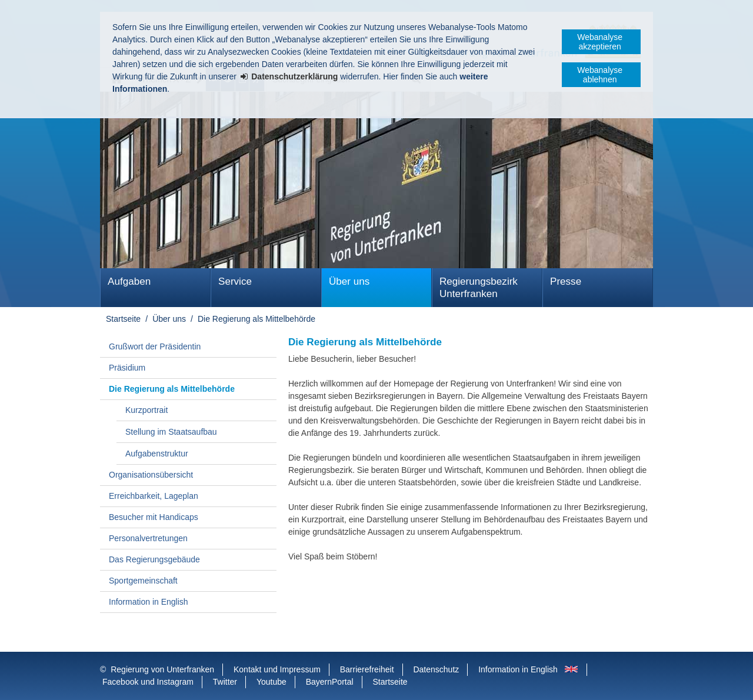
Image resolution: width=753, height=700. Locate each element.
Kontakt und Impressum (277, 669)
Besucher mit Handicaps (154, 517)
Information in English (149, 602)
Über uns (349, 281)
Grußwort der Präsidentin (155, 346)
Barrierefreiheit (367, 669)
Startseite (123, 319)
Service (235, 281)
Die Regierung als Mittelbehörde (256, 319)
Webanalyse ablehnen (600, 75)
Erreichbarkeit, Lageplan (154, 496)
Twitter (225, 682)
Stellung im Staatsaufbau (171, 432)
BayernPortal (330, 682)
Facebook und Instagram (148, 682)
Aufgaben (129, 281)
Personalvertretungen (148, 538)
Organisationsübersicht (151, 475)
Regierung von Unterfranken (162, 669)
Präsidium (127, 368)
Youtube (271, 682)
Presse (566, 281)
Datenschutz (436, 669)
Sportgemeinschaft (143, 581)
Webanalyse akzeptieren (600, 42)
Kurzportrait (146, 410)
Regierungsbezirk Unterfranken (479, 288)
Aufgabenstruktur (157, 454)
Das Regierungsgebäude (154, 559)
